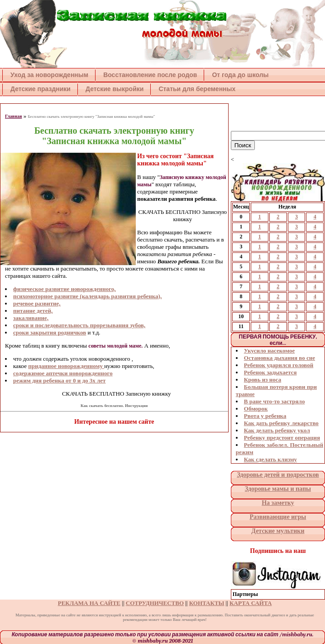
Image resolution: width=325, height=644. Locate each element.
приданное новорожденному (66, 366)
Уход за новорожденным (49, 75)
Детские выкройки (115, 89)
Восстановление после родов (150, 75)
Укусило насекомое (269, 351)
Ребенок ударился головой (279, 365)
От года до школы (240, 75)
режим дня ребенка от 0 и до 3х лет (59, 380)
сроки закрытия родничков (50, 332)
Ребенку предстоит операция (282, 438)
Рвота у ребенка (265, 416)
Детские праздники (41, 89)
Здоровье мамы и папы (278, 489)
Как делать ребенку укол (277, 430)
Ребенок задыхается (270, 372)
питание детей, (33, 311)
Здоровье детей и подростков (278, 475)
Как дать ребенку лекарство (281, 423)
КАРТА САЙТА (251, 603)
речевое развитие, (37, 303)
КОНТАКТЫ (207, 603)
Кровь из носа (263, 380)
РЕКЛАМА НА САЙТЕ (89, 603)
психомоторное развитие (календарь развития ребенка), (87, 296)
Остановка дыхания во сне (280, 358)
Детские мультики (278, 531)
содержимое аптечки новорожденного (63, 373)
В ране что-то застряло (275, 401)
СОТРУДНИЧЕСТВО (155, 603)
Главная (13, 116)
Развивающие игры (278, 517)
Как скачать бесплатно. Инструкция (114, 406)
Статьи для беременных (197, 89)
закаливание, (31, 318)
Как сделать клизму (270, 459)
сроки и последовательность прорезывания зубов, (79, 325)
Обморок (256, 409)
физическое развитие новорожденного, (65, 289)
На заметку (278, 503)
